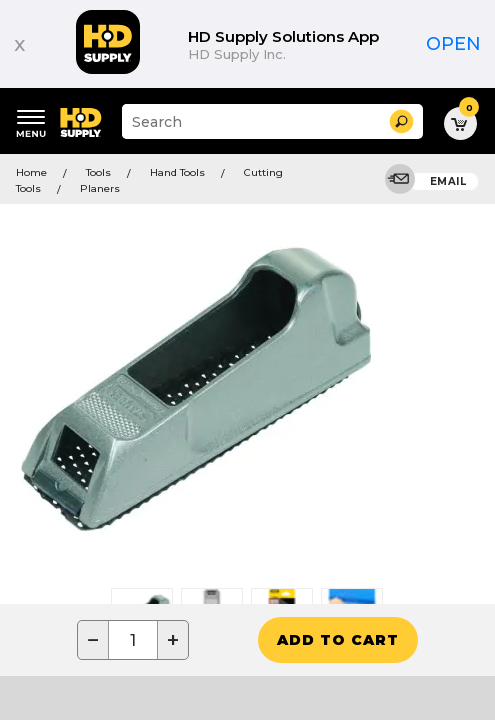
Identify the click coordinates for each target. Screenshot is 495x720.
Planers (100, 188)
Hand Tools (177, 172)
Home (31, 172)
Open (453, 44)
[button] (401, 121)
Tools (98, 172)
